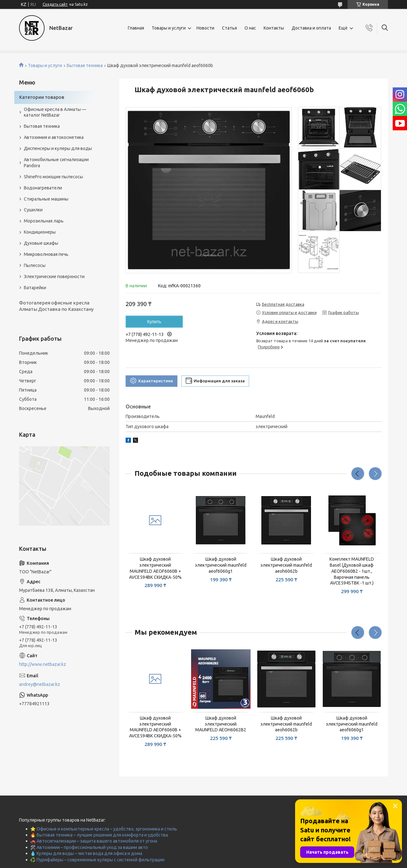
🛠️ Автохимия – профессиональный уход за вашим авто (89, 847)
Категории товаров (42, 97)
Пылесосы (35, 265)
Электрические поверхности (54, 277)
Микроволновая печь (46, 254)
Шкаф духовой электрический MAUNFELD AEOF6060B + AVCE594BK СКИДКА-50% (155, 568)
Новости (205, 28)
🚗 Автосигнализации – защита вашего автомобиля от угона (94, 841)
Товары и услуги (169, 28)
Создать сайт (55, 4)
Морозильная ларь (44, 221)
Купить (154, 322)
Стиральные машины (46, 199)
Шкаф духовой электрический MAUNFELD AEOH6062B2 (221, 724)
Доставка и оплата (311, 28)
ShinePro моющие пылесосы (53, 177)
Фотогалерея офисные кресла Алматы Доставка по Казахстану (56, 306)
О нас (250, 28)
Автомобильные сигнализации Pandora (56, 163)
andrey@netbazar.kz (40, 684)
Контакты (274, 28)
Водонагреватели (43, 188)
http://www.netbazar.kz (43, 664)
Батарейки (35, 288)
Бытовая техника (85, 65)
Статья (229, 28)
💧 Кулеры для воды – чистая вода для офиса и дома (86, 853)
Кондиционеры (40, 232)
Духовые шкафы (41, 243)
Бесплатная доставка (283, 304)
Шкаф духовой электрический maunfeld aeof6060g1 (221, 565)
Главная (136, 28)
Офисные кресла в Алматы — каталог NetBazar (55, 112)
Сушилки (33, 210)
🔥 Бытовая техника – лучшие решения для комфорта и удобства (99, 835)
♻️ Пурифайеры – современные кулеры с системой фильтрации (97, 860)
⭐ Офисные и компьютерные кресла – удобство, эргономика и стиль (104, 829)
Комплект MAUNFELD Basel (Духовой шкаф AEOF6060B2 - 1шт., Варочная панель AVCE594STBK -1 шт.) (352, 571)
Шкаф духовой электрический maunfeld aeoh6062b (286, 565)
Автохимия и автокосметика (54, 137)
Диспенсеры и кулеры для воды (58, 148)
